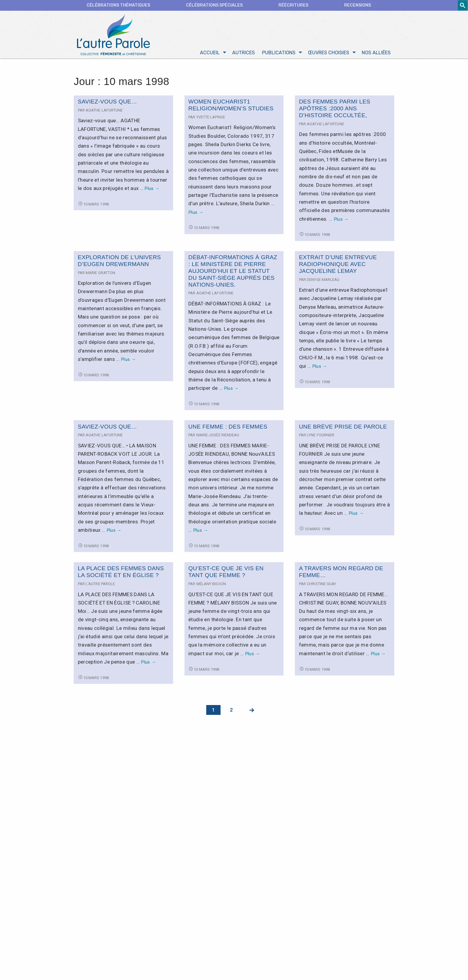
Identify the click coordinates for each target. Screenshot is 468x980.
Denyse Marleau (323, 281)
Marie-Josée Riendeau (218, 436)
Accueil (210, 54)
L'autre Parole (100, 585)
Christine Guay (321, 585)
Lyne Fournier (321, 436)
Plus (152, 190)
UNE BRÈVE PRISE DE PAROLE (343, 428)
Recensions (358, 5)
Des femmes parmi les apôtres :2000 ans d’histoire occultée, (335, 110)
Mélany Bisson (211, 585)
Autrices (244, 54)
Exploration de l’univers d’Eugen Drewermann (120, 262)
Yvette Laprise (211, 119)
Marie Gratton (100, 274)
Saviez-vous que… (107, 103)
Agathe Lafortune (104, 112)
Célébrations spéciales (214, 5)
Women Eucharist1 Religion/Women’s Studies (231, 106)
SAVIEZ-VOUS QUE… (107, 428)
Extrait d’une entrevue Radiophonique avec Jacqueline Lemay (338, 266)
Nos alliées (376, 54)
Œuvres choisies (329, 54)
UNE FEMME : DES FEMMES (228, 428)
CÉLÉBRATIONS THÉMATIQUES (118, 5)
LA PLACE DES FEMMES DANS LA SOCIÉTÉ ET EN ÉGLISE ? (121, 573)
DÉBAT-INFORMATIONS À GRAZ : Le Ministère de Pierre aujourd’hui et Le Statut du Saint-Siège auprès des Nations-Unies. (233, 272)
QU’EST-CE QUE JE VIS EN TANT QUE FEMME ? (226, 573)
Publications (279, 54)
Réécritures (293, 5)
